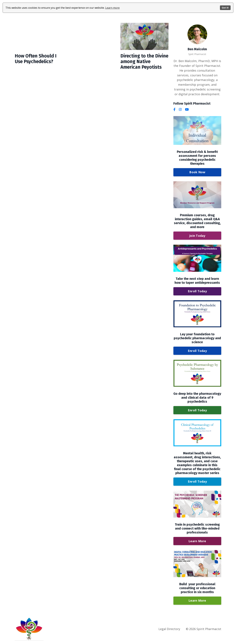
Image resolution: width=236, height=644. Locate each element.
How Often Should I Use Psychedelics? (37, 59)
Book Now (197, 172)
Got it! (225, 8)
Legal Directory (169, 629)
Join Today (197, 235)
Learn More (197, 541)
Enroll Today (197, 291)
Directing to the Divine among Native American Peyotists (144, 62)
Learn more (112, 8)
